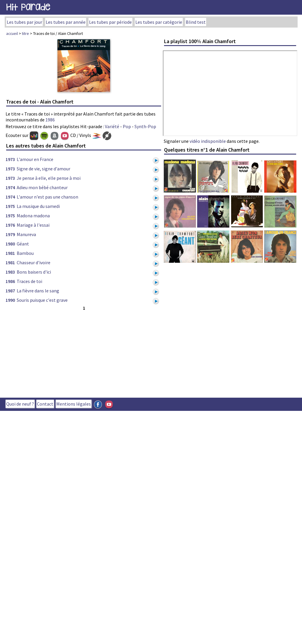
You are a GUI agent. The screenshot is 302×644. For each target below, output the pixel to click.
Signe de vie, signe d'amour (43, 169)
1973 (10, 159)
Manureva (26, 234)
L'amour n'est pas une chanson (47, 197)
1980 (10, 244)
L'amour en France (35, 159)
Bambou (25, 253)
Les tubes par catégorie (159, 22)
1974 (10, 187)
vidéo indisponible (208, 141)
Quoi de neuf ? (20, 404)
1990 (10, 300)
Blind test (196, 22)
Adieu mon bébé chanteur (42, 187)
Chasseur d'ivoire (34, 262)
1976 (10, 225)
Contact (45, 404)
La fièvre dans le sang (38, 291)
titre (25, 33)
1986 (50, 120)
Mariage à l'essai (33, 225)
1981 (10, 253)
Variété (112, 126)
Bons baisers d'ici (34, 272)
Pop (127, 126)
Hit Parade (28, 7)
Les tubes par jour (24, 22)
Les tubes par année (66, 22)
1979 (10, 234)
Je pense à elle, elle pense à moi (49, 178)
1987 (10, 291)
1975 (10, 206)
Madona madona (33, 216)
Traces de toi (29, 281)
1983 (10, 272)
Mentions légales (74, 404)
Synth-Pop (145, 126)
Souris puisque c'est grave (42, 300)
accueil (12, 33)
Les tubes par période (110, 22)
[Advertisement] (100, 353)
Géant (23, 244)
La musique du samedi (38, 206)
